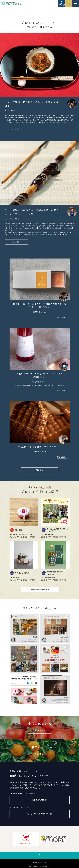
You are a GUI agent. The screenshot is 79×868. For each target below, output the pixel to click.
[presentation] (10, 839)
